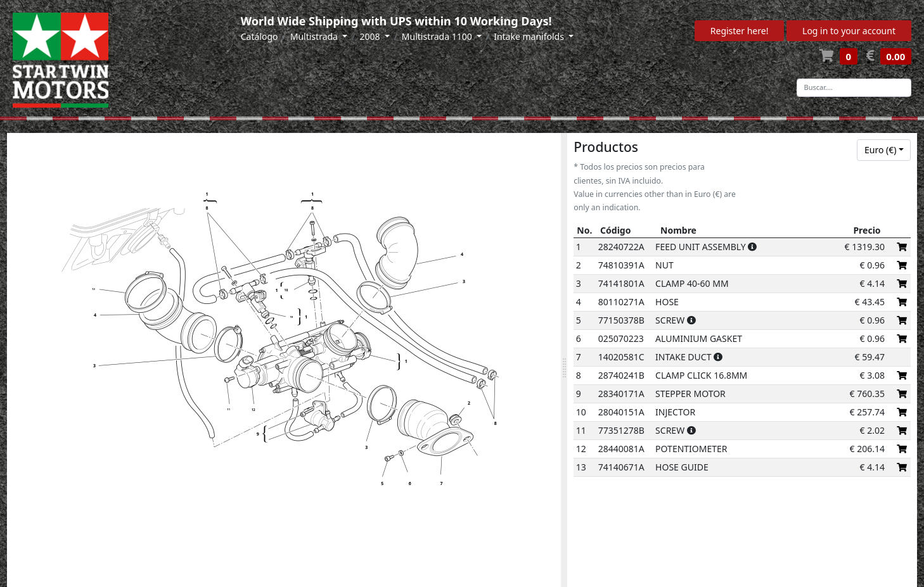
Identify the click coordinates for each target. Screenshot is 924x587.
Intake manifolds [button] (530, 36)
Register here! (740, 31)
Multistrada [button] (315, 36)
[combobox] (884, 150)
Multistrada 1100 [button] (438, 36)
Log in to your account (849, 31)
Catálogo (260, 36)
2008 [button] (371, 36)
